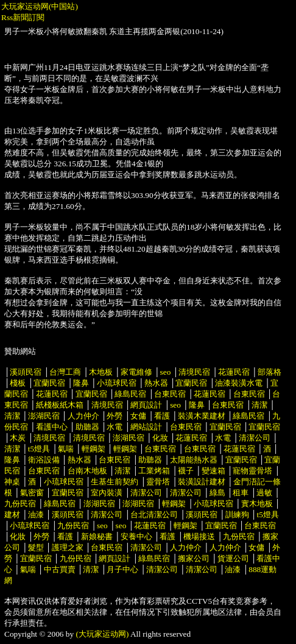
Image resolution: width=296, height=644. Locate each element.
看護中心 (52, 427)
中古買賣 (60, 569)
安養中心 (136, 536)
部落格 (270, 372)
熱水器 (156, 383)
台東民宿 (170, 394)
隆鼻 (81, 383)
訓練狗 (237, 515)
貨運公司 (233, 558)
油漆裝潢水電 (239, 383)
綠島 (217, 493)
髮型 (36, 547)
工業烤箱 (154, 471)
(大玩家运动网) (103, 634)
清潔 (259, 405)
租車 (241, 493)
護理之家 (68, 547)
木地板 (101, 372)
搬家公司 (194, 558)
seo (166, 372)
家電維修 (136, 372)
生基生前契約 (115, 482)
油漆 (36, 515)
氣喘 (66, 449)
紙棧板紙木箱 (60, 405)
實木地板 (257, 504)
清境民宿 (194, 372)
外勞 (115, 416)
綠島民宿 (130, 394)
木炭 (18, 438)
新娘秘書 (97, 536)
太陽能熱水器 (194, 460)
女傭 (138, 416)
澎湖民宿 (44, 416)
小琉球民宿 (117, 383)
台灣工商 (65, 372)
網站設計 (146, 427)
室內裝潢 (107, 493)
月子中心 (122, 569)
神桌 (12, 482)
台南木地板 (87, 471)
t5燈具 (39, 449)
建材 (12, 515)
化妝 (160, 438)
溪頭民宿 (26, 372)
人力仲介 (83, 416)
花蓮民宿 (234, 372)
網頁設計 (146, 405)
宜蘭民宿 (49, 383)
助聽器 (87, 427)
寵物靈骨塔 (252, 471)
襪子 (186, 471)
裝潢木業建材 (202, 416)
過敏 (264, 493)
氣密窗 (32, 493)
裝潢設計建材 (202, 482)
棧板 (18, 383)
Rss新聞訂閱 (23, 17)
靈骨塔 (158, 482)
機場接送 (199, 536)
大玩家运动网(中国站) (40, 6)
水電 (115, 427)
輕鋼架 (93, 449)
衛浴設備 (44, 460)
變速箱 (213, 471)
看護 (162, 416)
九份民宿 (20, 504)
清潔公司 (255, 438)
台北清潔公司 (154, 515)
